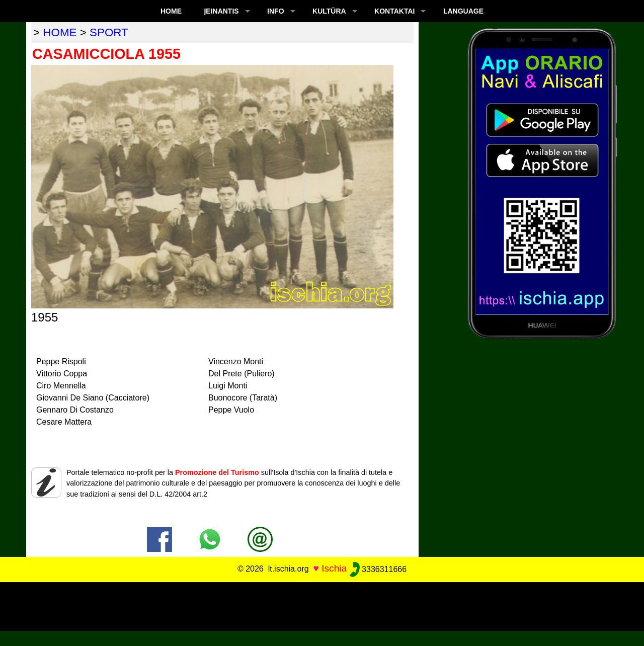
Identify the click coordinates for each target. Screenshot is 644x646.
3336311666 (378, 569)
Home (171, 11)
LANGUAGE (463, 11)
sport (109, 32)
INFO (275, 11)
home (60, 32)
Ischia (334, 569)
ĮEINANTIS (221, 11)
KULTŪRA (329, 11)
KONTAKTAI (394, 11)
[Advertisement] (322, 605)
